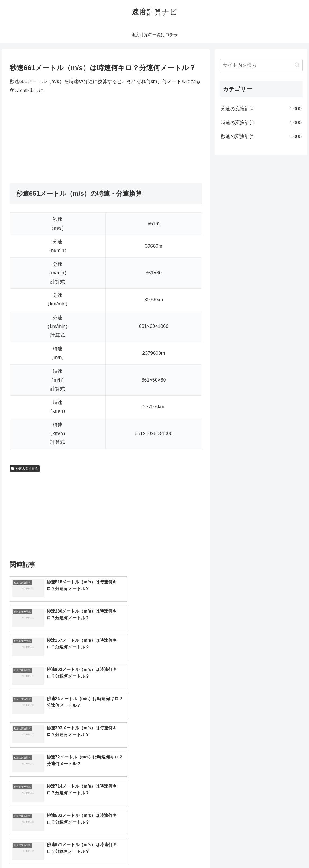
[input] (261, 65)
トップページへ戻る (244, 851)
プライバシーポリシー (285, 851)
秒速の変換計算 (25, 469)
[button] (297, 65)
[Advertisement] (106, 139)
